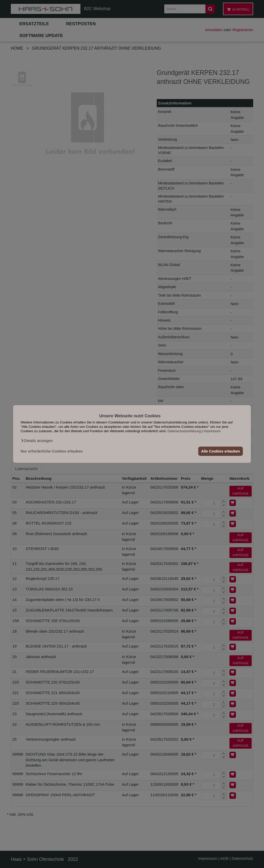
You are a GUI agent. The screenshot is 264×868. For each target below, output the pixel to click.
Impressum (212, 431)
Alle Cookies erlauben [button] (220, 451)
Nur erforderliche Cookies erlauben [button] (52, 451)
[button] (37, 441)
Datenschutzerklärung (184, 431)
